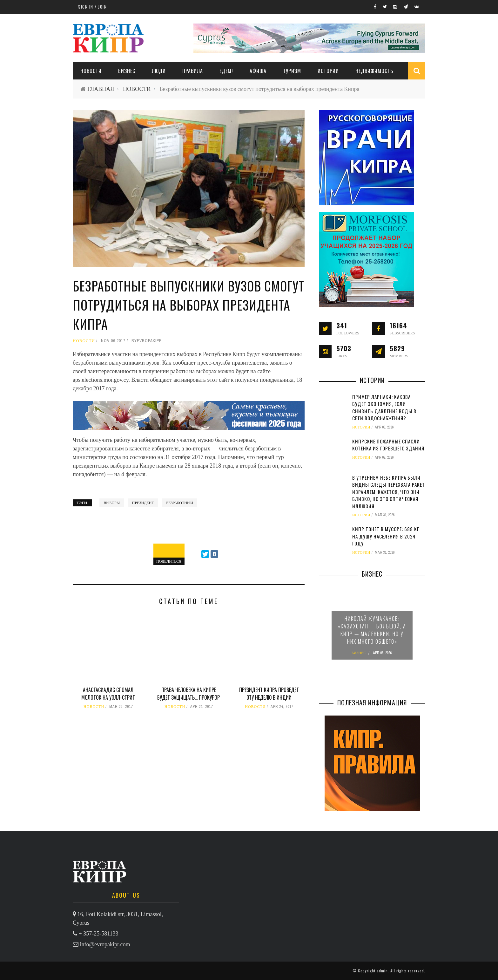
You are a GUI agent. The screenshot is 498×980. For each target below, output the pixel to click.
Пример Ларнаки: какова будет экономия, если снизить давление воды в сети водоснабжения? (384, 408)
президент (143, 503)
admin (382, 971)
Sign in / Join (92, 7)
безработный (180, 503)
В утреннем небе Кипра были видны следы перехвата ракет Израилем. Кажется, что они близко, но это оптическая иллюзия (389, 492)
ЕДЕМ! (226, 71)
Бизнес (127, 71)
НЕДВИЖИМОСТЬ (374, 71)
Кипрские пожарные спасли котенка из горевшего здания (388, 445)
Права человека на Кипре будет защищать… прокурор (188, 694)
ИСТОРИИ (328, 71)
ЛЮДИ (159, 71)
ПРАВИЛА (193, 71)
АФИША (258, 71)
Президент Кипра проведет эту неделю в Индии (269, 694)
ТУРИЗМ (292, 71)
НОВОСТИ (91, 71)
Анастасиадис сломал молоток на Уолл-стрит (108, 694)
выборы (112, 503)
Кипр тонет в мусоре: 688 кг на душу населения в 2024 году (386, 536)
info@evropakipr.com (105, 944)
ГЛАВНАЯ (101, 89)
